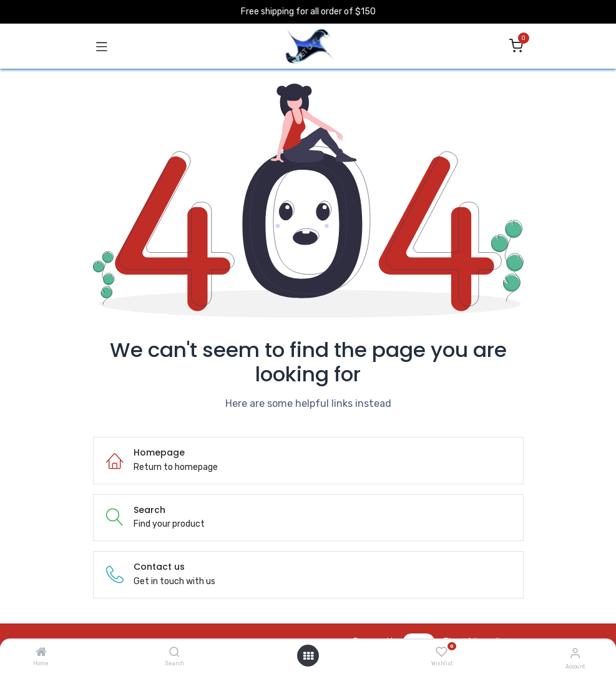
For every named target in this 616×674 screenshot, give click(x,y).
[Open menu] (308, 656)
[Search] (174, 653)
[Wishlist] (442, 652)
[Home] (41, 653)
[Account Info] (575, 653)
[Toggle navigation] (102, 46)
